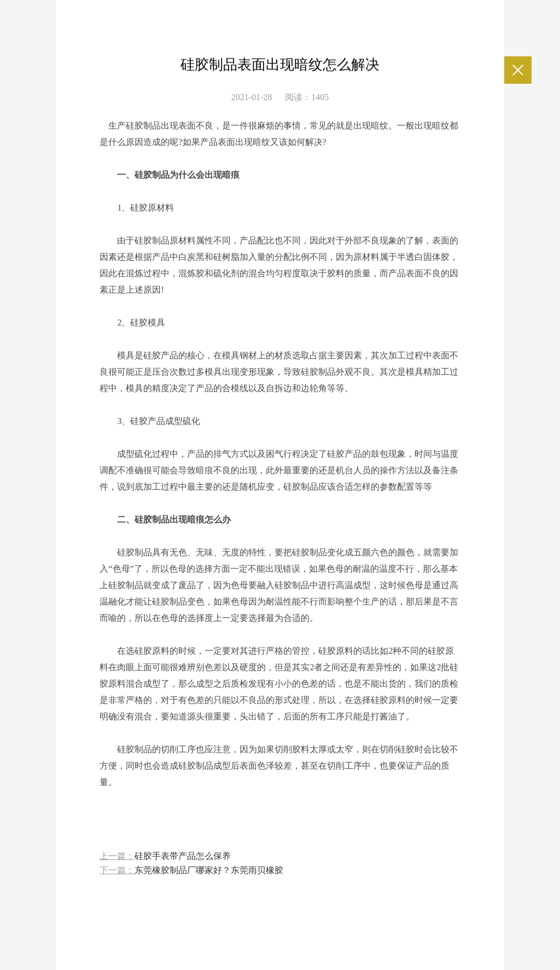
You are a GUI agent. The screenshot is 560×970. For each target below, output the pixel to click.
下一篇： (191, 871)
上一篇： (165, 856)
